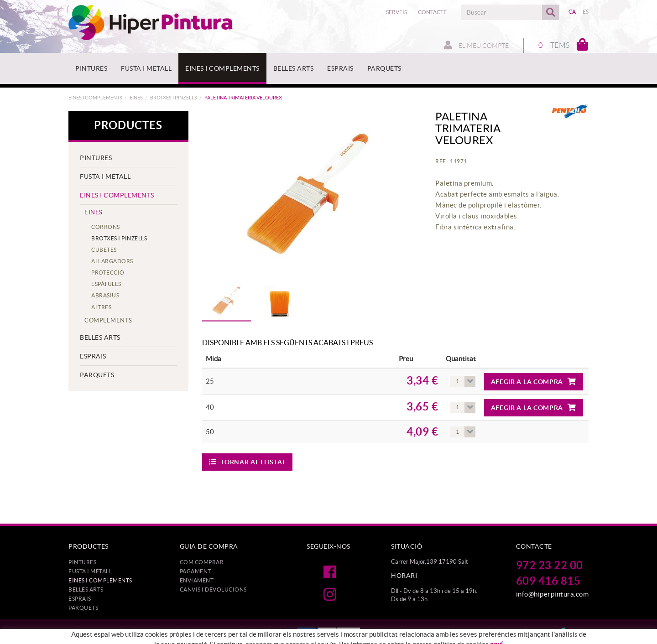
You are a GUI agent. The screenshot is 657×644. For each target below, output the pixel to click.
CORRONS (106, 227)
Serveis (396, 12)
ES (586, 12)
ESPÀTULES (106, 284)
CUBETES (104, 250)
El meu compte (476, 45)
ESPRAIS (93, 356)
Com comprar (202, 562)
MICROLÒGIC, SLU (526, 631)
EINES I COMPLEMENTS (95, 98)
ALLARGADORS (112, 261)
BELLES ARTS (100, 338)
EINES (136, 98)
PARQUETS (97, 375)
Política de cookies (152, 633)
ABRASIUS (105, 295)
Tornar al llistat (248, 462)
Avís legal (197, 633)
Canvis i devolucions (213, 589)
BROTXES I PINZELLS (174, 98)
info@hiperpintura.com (553, 594)
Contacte (432, 12)
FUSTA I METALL (105, 177)
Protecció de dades (94, 633)
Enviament (197, 580)
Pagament (196, 571)
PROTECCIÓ (108, 273)
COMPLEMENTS (108, 320)
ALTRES (101, 307)
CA (572, 12)
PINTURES (96, 158)
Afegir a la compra (534, 382)
